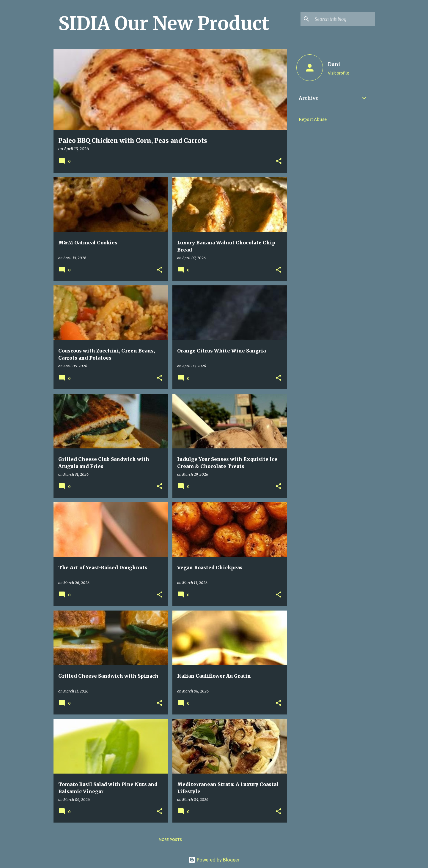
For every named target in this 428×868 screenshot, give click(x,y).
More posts (170, 840)
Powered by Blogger (214, 860)
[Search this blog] (344, 19)
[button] (279, 161)
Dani (334, 64)
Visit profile (339, 73)
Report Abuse (313, 119)
